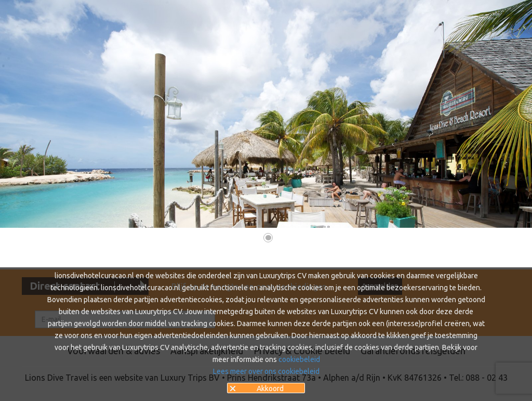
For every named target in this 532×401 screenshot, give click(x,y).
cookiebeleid (299, 359)
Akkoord (270, 389)
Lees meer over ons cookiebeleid (266, 371)
